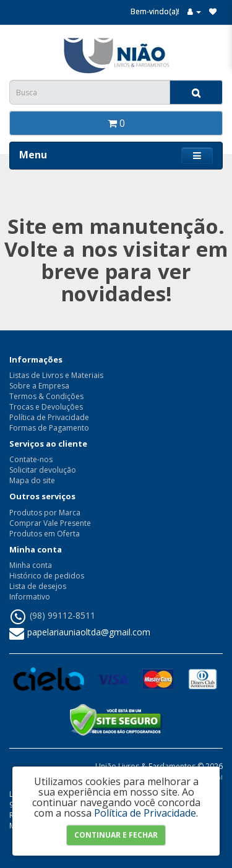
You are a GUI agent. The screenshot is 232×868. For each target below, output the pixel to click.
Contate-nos (31, 459)
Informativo (30, 597)
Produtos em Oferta (45, 534)
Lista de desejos (38, 586)
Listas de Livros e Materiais (56, 375)
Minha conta (31, 565)
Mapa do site (32, 480)
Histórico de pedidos (47, 576)
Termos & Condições (46, 396)
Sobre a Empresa (39, 386)
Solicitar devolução (43, 470)
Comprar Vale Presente (50, 523)
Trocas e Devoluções (46, 407)
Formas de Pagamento (49, 428)
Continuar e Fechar (116, 835)
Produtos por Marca (45, 513)
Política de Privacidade (49, 417)
